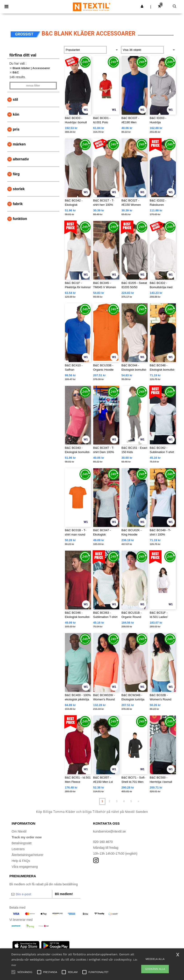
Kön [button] (16, 114)
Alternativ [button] (21, 159)
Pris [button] (16, 129)
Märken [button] (19, 144)
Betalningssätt (22, 843)
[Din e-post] (31, 894)
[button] (142, 6)
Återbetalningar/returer (28, 855)
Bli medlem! (64, 894)
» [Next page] (138, 801)
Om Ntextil (19, 831)
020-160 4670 (103, 842)
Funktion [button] (20, 219)
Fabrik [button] (18, 204)
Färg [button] (16, 174)
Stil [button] (16, 99)
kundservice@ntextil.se (110, 831)
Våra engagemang (25, 867)
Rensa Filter (33, 86)
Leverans (18, 849)
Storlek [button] (19, 189)
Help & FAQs (21, 861)
